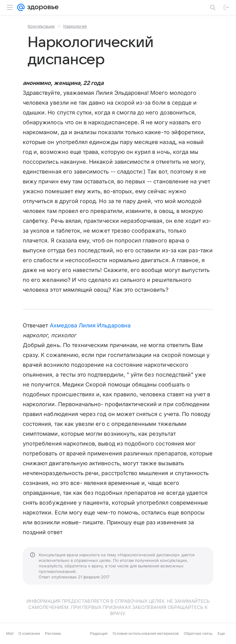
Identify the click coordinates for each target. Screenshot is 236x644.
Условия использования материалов (146, 633)
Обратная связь (198, 633)
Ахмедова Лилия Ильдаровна (90, 325)
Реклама (53, 633)
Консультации (41, 26)
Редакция (99, 633)
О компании (29, 633)
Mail (10, 633)
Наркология (75, 26)
